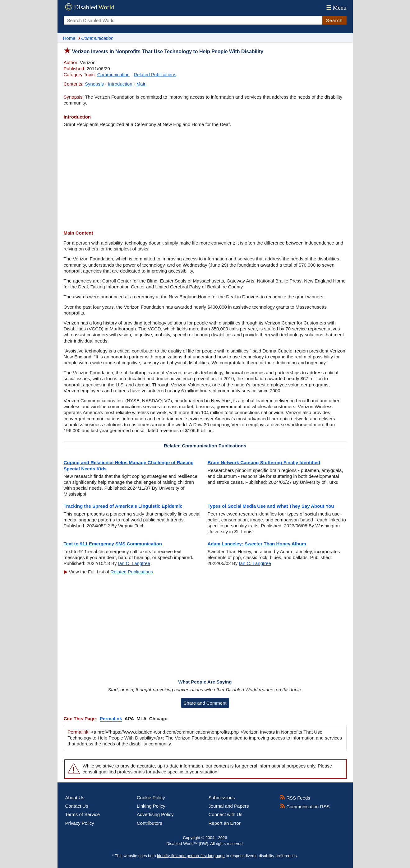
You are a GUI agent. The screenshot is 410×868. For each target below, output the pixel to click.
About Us (75, 798)
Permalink (111, 719)
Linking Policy (151, 806)
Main (142, 84)
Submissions (222, 798)
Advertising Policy (155, 814)
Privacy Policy (80, 823)
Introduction (120, 84)
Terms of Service (83, 814)
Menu (336, 8)
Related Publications (155, 75)
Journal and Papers (229, 806)
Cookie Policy (151, 798)
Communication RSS (305, 807)
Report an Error (225, 823)
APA (129, 719)
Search (334, 20)
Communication (113, 75)
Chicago (158, 719)
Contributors (150, 823)
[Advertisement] (205, 179)
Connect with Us (226, 814)
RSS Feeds (295, 798)
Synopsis (94, 84)
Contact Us (77, 806)
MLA (142, 719)
